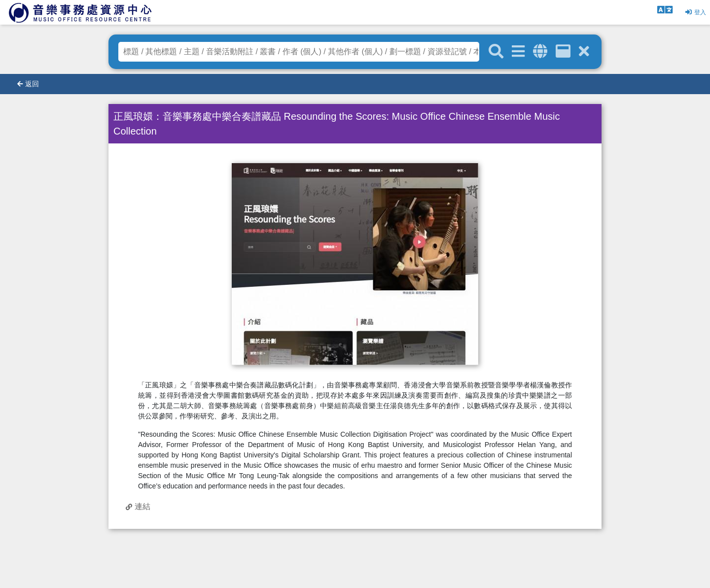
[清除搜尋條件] (584, 52)
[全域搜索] (540, 52)
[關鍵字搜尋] (496, 52)
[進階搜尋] (518, 52)
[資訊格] (563, 52)
